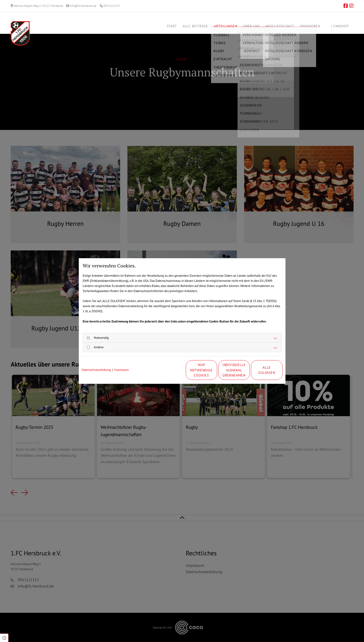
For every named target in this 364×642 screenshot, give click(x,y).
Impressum (121, 370)
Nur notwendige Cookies (168, 370)
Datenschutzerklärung (96, 370)
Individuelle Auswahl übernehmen (214, 370)
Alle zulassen (260, 370)
